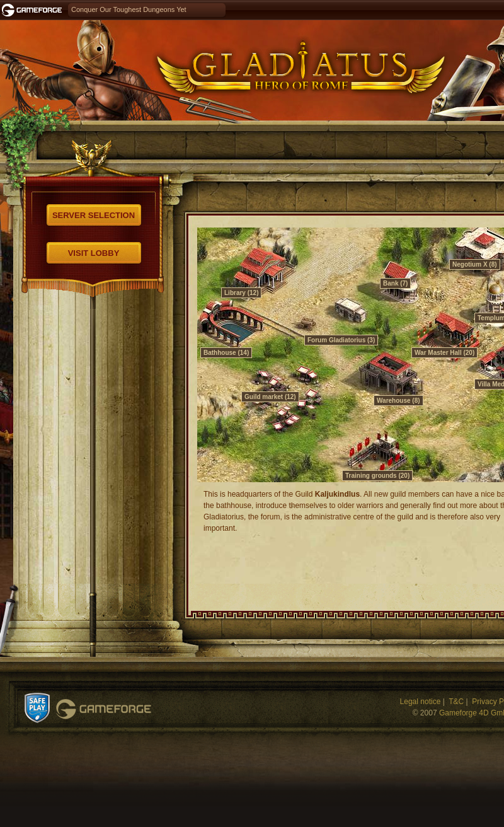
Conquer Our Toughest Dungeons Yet (129, 9)
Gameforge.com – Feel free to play (34, 10)
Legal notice (421, 702)
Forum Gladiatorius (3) (341, 340)
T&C (456, 702)
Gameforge (104, 709)
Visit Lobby (94, 253)
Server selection (94, 215)
